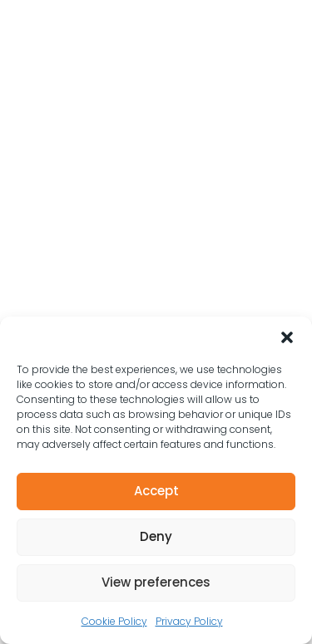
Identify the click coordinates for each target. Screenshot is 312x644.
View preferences (156, 582)
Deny (156, 536)
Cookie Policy (114, 621)
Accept (156, 491)
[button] (287, 337)
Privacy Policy (189, 621)
